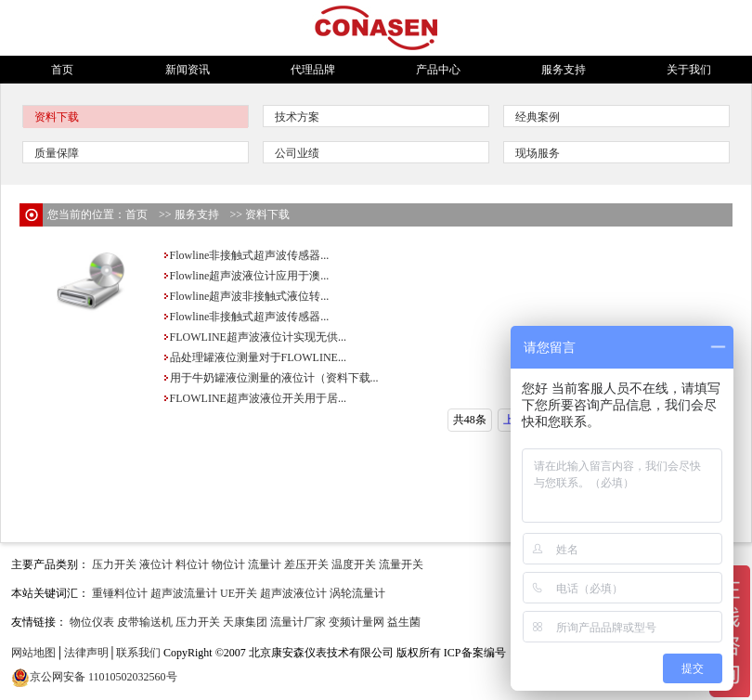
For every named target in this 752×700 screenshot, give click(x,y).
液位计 (156, 564)
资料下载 (57, 117)
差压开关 (306, 564)
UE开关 (239, 593)
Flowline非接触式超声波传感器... (246, 255)
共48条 (470, 420)
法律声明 (86, 653)
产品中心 (438, 70)
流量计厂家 (298, 622)
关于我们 (689, 70)
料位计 (192, 564)
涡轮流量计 (357, 593)
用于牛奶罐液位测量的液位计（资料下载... (271, 378)
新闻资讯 (188, 70)
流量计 (265, 564)
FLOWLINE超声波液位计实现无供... (254, 337)
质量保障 (57, 153)
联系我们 (138, 653)
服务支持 (564, 70)
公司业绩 (297, 153)
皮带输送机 (145, 622)
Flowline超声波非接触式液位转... (246, 296)
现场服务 (538, 153)
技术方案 (297, 117)
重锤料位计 (120, 593)
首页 (62, 70)
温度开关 (354, 564)
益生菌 (404, 622)
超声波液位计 (293, 593)
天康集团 (245, 622)
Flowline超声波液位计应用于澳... (246, 276)
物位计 (228, 564)
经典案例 (538, 117)
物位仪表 (92, 622)
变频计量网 (357, 622)
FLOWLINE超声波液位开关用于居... (254, 398)
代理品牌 (313, 70)
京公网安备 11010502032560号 (104, 677)
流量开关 (401, 564)
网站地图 (33, 653)
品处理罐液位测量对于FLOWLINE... (254, 357)
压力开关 (114, 564)
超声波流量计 (184, 593)
